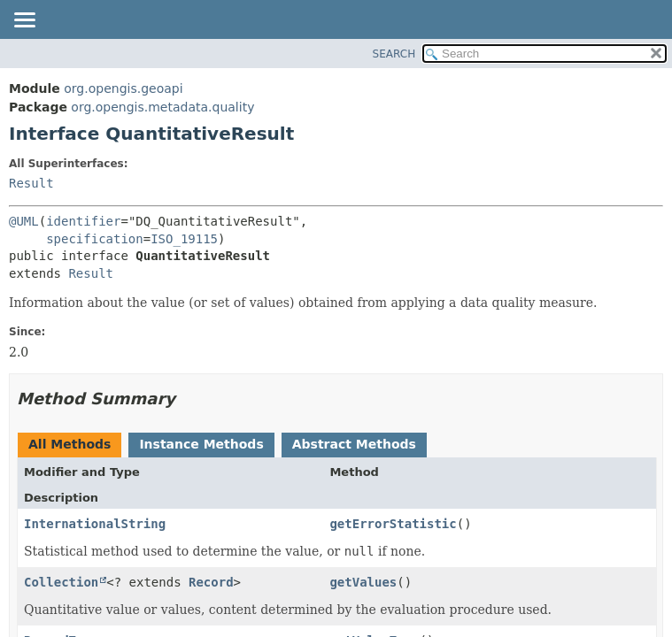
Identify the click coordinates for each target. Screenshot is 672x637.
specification (95, 239)
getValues (363, 582)
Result (31, 183)
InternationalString (95, 524)
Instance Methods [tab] (201, 444)
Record (211, 582)
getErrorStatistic (393, 524)
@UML (24, 221)
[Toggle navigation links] (24, 21)
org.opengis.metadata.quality (162, 107)
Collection (61, 582)
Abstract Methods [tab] (354, 444)
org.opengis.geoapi (123, 88)
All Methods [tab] (70, 444)
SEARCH (394, 54)
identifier (83, 221)
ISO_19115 (184, 239)
